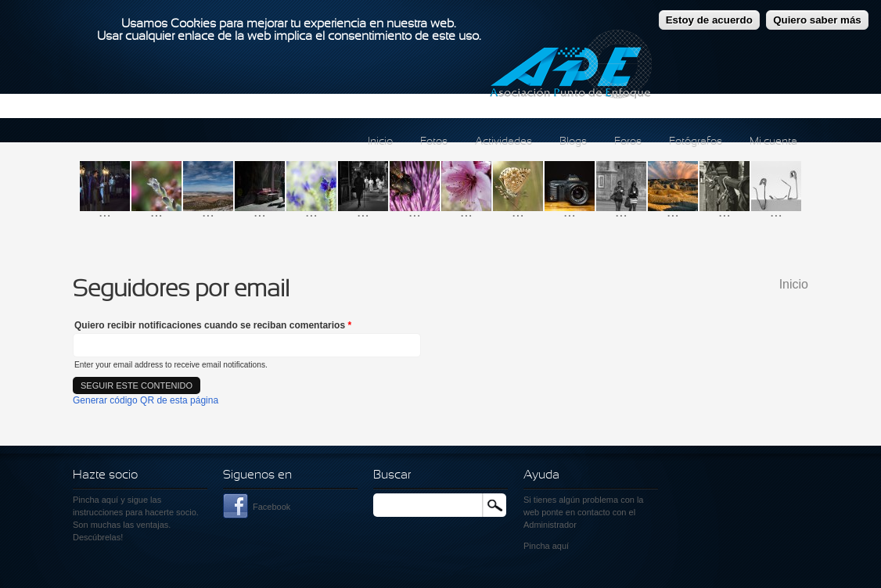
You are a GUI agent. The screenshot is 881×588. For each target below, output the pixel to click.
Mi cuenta (773, 142)
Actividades (503, 142)
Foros (628, 142)
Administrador (550, 525)
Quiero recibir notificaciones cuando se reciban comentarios (213, 325)
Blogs (573, 142)
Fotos (434, 142)
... (105, 212)
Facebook (271, 507)
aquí (561, 546)
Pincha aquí (95, 500)
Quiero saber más (817, 16)
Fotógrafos (696, 142)
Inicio (380, 142)
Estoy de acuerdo (709, 16)
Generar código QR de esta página (146, 400)
